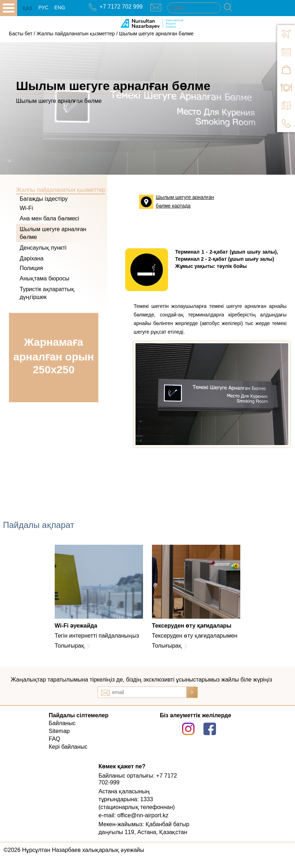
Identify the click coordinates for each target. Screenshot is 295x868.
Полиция (31, 268)
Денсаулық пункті (43, 248)
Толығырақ (70, 646)
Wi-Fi (26, 208)
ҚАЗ (27, 8)
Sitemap (59, 731)
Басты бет (21, 34)
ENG (60, 8)
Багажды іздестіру (44, 199)
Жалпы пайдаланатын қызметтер (76, 34)
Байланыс (62, 723)
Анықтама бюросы (45, 278)
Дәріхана (32, 258)
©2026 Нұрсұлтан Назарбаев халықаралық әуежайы (74, 850)
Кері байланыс (68, 747)
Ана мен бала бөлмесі (49, 218)
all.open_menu (9, 8)
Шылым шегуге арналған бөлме (156, 34)
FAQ (54, 739)
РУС (43, 8)
